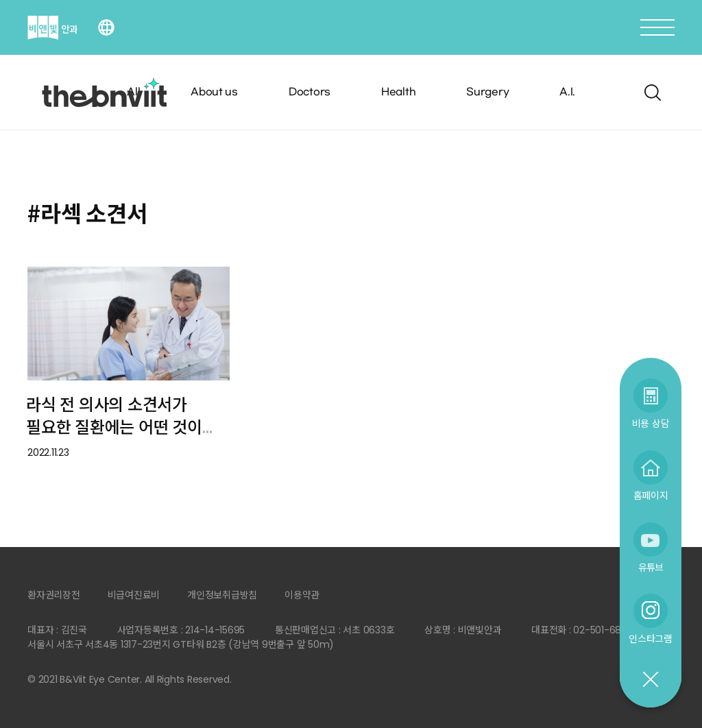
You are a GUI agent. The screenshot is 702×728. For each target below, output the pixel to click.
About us (214, 92)
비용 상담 (651, 423)
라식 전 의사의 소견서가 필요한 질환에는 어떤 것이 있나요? (114, 427)
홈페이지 (651, 495)
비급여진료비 (134, 595)
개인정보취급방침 (222, 595)
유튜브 (651, 567)
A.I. (567, 92)
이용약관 (302, 595)
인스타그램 (651, 639)
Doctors (310, 92)
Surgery (487, 92)
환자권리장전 (54, 595)
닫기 (650, 680)
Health (399, 92)
